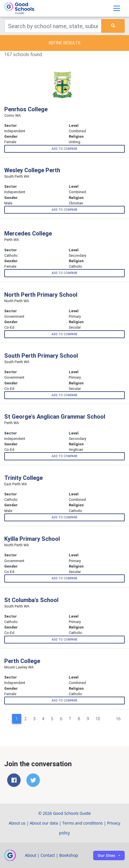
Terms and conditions (82, 823)
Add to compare (64, 149)
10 (98, 719)
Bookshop (69, 855)
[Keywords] (53, 26)
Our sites (106, 855)
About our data (44, 823)
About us (17, 823)
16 (118, 719)
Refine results (65, 43)
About (31, 855)
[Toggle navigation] (117, 8)
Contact (48, 855)
